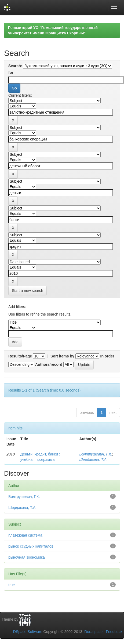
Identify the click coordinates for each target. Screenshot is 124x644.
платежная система (25, 535)
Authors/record (49, 364)
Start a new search (28, 291)
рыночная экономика (27, 557)
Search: (15, 66)
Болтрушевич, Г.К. (96, 454)
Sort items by (62, 356)
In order (107, 356)
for (11, 73)
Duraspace (93, 632)
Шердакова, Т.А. (93, 460)
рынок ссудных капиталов (31, 546)
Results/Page (20, 356)
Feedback (114, 632)
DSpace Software (28, 632)
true (12, 585)
